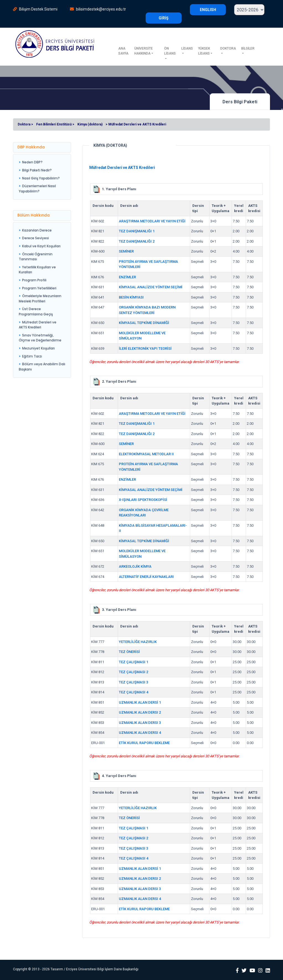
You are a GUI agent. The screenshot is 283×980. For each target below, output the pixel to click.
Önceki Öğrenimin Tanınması (36, 257)
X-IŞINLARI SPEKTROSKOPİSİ (143, 500)
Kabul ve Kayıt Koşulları (41, 246)
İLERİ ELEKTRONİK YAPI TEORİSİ (145, 348)
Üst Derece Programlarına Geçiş (36, 312)
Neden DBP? (32, 162)
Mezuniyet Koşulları (38, 348)
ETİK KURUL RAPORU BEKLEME (144, 743)
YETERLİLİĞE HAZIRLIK (138, 642)
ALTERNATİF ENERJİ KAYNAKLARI (146, 577)
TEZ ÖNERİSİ (129, 652)
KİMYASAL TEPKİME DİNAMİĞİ (144, 323)
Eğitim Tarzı (32, 356)
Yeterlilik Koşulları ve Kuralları (37, 270)
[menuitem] (42, 162)
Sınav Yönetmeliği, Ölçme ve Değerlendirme (40, 338)
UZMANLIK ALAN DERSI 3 (140, 723)
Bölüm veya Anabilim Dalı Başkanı (42, 367)
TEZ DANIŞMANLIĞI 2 (137, 241)
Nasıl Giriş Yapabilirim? (41, 178)
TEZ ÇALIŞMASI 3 (133, 682)
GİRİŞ (164, 18)
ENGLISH (208, 10)
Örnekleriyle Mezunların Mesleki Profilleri (40, 299)
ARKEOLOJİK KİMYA (135, 566)
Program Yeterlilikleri (39, 288)
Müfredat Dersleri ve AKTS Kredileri (38, 325)
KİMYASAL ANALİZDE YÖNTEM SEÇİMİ (151, 287)
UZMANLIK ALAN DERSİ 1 (140, 702)
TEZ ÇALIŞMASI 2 (133, 672)
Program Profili (34, 280)
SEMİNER (126, 251)
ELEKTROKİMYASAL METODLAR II (146, 454)
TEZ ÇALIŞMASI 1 (133, 662)
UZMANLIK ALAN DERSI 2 (140, 712)
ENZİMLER (127, 277)
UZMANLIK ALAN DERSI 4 (140, 733)
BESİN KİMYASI (131, 297)
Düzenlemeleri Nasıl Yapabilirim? (37, 189)
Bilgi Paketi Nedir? (37, 170)
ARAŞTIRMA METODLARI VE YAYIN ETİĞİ (152, 221)
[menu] (42, 177)
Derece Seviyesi (36, 238)
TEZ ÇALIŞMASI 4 (133, 692)
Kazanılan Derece (37, 230)
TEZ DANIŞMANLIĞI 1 (137, 231)
